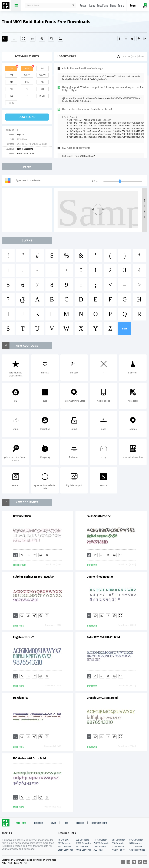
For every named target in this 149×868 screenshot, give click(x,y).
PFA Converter (118, 843)
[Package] (42, 39)
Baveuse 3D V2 (22, 516)
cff (43, 89)
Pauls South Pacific (99, 516)
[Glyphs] (33, 39)
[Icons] (51, 39)
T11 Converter (136, 847)
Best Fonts (103, 6)
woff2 (43, 75)
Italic (32, 154)
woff (27, 75)
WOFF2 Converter (102, 843)
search (73, 5)
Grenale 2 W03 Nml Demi (102, 698)
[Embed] (41, 555)
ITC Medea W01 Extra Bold (29, 758)
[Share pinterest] (139, 39)
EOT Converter (65, 843)
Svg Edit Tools (82, 840)
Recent (83, 6)
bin (43, 82)
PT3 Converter (64, 847)
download (27, 117)
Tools (121, 6)
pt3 (11, 89)
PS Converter (82, 847)
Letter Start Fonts (99, 823)
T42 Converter (118, 847)
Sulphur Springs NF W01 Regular (34, 577)
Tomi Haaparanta (25, 149)
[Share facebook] (120, 39)
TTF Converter (100, 840)
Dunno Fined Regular (100, 577)
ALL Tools (98, 850)
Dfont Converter (65, 850)
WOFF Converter (83, 843)
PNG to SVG (63, 840)
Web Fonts (21, 823)
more (125, 329)
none (11, 103)
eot (11, 75)
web (27, 68)
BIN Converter (136, 843)
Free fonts (6, 6)
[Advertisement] (28, 210)
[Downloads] (28, 555)
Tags (66, 823)
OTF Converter (118, 840)
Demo (113, 6)
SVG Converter (136, 840)
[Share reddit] (126, 39)
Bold (26, 154)
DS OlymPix (20, 698)
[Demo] (23, 39)
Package (80, 823)
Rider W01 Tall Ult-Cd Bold (103, 637)
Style (53, 823)
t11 (27, 96)
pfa (27, 82)
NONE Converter (83, 850)
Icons (92, 6)
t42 (11, 96)
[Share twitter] (132, 39)
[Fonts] (60, 39)
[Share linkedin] (145, 39)
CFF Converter (100, 847)
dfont (42, 96)
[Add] (5, 39)
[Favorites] (14, 39)
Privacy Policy (118, 850)
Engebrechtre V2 (24, 637)
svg (42, 68)
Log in (133, 6)
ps (27, 89)
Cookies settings (137, 850)
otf (11, 82)
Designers (39, 823)
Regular (20, 135)
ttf (11, 68)
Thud (19, 154)
